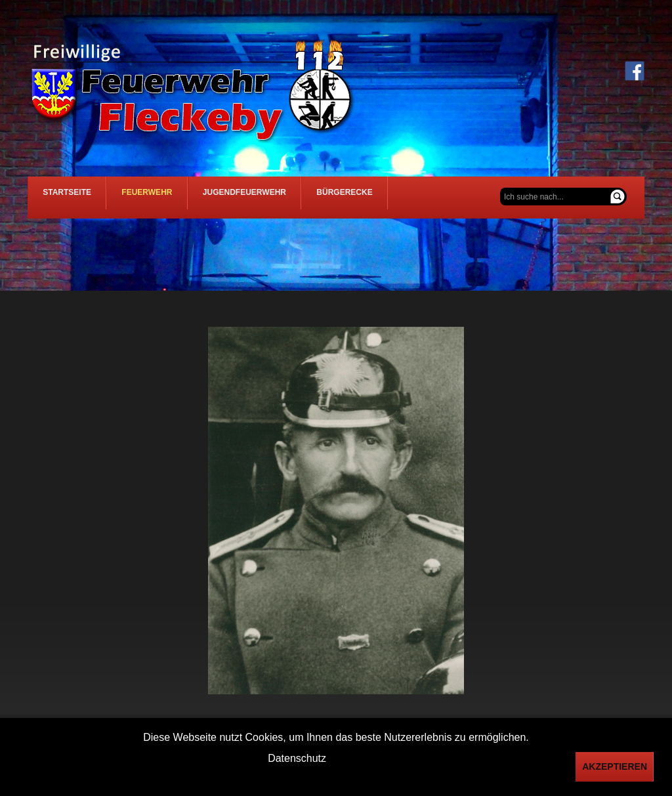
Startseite (72, 198)
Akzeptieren (615, 766)
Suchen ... (500, 188)
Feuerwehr (162, 198)
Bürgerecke (380, 198)
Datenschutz (297, 758)
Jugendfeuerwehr (270, 198)
